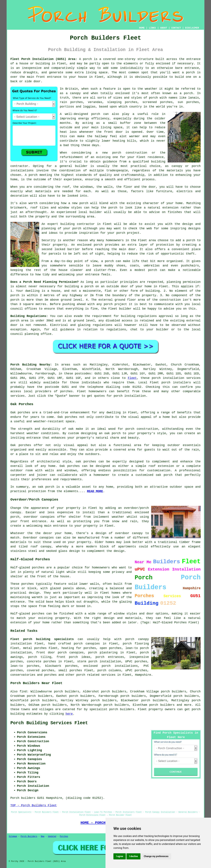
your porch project (123, 233)
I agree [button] (120, 856)
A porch (31, 175)
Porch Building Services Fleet (49, 723)
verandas (95, 102)
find (23, 692)
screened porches (157, 102)
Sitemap (13, 836)
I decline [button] (133, 856)
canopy (46, 547)
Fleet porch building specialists (42, 639)
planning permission (184, 282)
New (43, 836)
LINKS (152, 28)
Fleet (132, 378)
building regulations (139, 316)
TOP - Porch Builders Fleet (34, 805)
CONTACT (176, 28)
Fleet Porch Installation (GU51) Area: (44, 59)
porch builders (162, 705)
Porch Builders (29, 836)
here (69, 714)
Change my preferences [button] (156, 856)
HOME (142, 28)
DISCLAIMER (192, 28)
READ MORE (95, 491)
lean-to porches (25, 666)
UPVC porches (136, 661)
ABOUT (164, 28)
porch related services (96, 675)
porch (87, 59)
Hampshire (143, 675)
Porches (64, 836)
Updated (52, 836)
